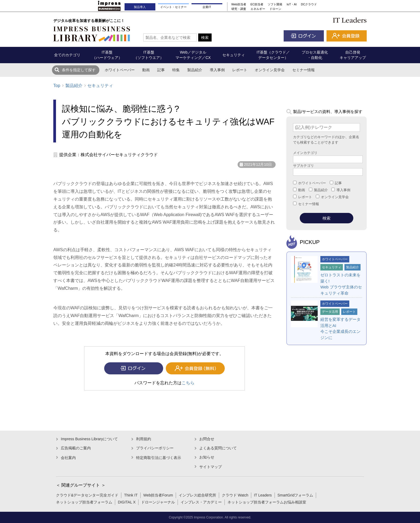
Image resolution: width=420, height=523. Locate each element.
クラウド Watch (235, 495)
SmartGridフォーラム (295, 495)
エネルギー (258, 9)
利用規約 (144, 439)
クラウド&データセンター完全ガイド (87, 495)
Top (57, 86)
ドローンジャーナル (158, 502)
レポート (240, 70)
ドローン (275, 9)
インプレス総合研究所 (197, 495)
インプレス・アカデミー (201, 502)
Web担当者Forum (158, 495)
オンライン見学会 (270, 70)
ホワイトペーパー (120, 70)
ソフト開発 (275, 4)
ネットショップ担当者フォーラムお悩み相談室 (267, 502)
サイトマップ (211, 467)
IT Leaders (263, 495)
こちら (188, 383)
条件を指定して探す (79, 70)
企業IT (207, 7)
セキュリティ (100, 86)
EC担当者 (257, 4)
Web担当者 (239, 4)
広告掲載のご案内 (76, 448)
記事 (161, 70)
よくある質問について (218, 448)
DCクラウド (309, 4)
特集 (176, 70)
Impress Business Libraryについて (89, 439)
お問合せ (207, 439)
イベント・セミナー (173, 7)
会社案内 (68, 458)
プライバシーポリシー (155, 448)
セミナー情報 (303, 70)
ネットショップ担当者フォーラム (84, 502)
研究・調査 (239, 9)
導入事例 (217, 70)
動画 (146, 70)
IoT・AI (292, 4)
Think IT (131, 495)
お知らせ (207, 457)
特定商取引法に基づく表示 (159, 458)
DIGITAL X (127, 502)
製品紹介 (195, 70)
